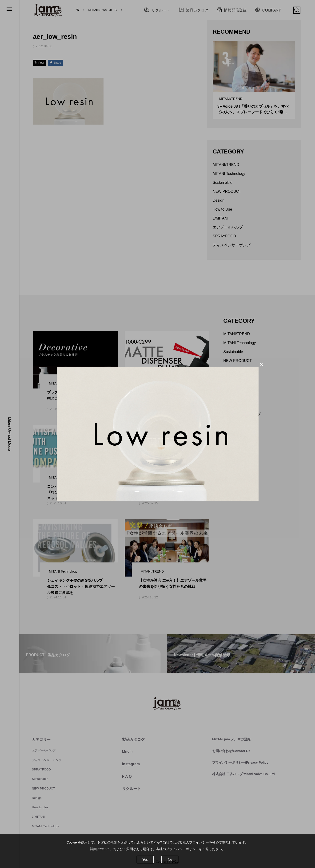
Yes (145, 860)
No (170, 860)
